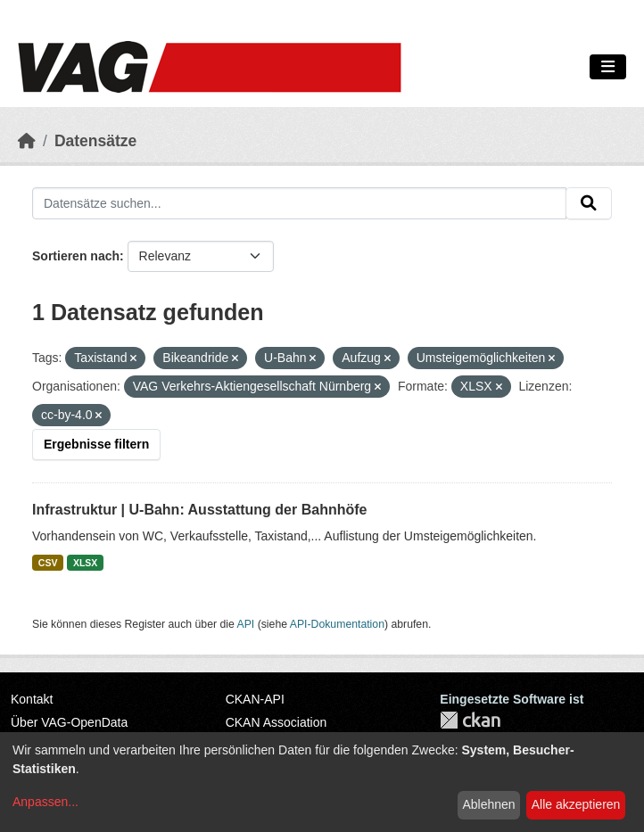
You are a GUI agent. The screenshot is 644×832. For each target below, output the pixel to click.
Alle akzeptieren (576, 804)
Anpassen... (45, 802)
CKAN (470, 720)
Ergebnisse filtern (96, 444)
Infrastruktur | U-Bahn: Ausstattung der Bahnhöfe (199, 510)
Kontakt (32, 699)
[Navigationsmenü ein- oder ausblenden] (608, 67)
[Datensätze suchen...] (299, 203)
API (246, 624)
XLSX (85, 563)
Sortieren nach (76, 256)
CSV (48, 563)
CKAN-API (255, 699)
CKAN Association (277, 722)
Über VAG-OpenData (69, 722)
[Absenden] (589, 203)
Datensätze (95, 141)
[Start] (27, 141)
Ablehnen (488, 804)
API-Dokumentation (337, 624)
